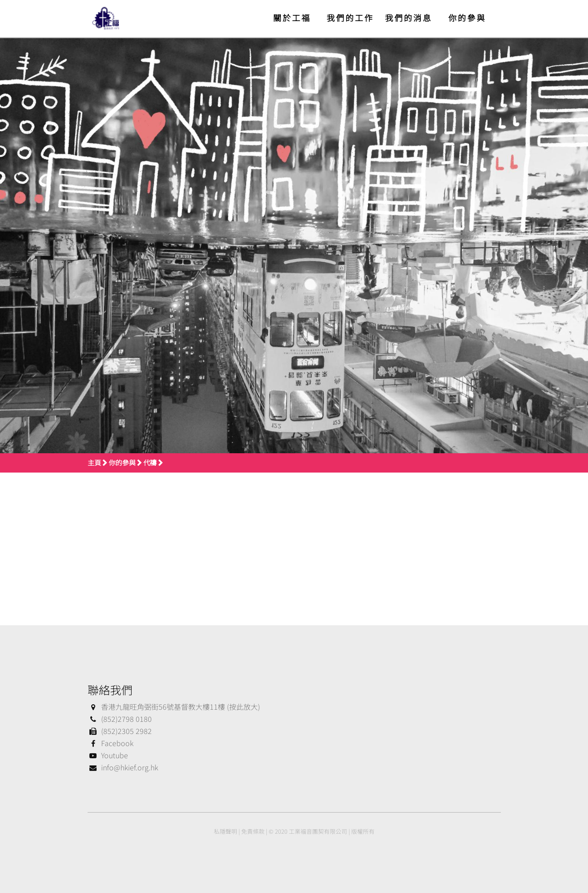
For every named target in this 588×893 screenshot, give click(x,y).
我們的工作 (350, 18)
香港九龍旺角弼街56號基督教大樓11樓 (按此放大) (174, 707)
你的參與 (467, 18)
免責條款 (253, 831)
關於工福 (292, 18)
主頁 (94, 462)
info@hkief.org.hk (123, 767)
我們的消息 (409, 18)
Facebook (111, 743)
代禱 (150, 462)
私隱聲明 (225, 831)
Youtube (108, 755)
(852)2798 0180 (120, 719)
